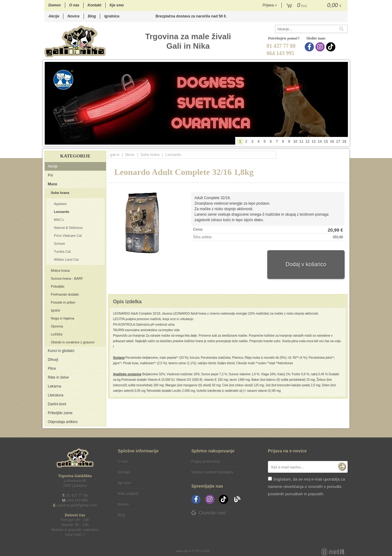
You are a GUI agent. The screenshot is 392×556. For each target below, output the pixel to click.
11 (301, 142)
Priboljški (58, 286)
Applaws (60, 204)
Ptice (52, 369)
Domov (55, 5)
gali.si (115, 155)
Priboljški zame (60, 413)
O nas (74, 5)
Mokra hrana (60, 270)
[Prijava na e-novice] (342, 467)
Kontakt (94, 5)
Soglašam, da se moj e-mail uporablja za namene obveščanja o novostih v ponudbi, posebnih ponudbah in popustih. (306, 487)
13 (313, 142)
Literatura (56, 395)
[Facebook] (310, 47)
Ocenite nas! (209, 513)
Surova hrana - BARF (67, 278)
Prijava (270, 5)
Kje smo (117, 5)
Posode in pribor (63, 302)
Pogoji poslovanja (206, 462)
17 (338, 142)
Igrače (56, 310)
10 (295, 142)
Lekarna (54, 386)
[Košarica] (315, 6)
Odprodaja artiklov (63, 422)
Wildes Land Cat (66, 259)
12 (307, 142)
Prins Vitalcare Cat (68, 236)
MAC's (59, 220)
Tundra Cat (62, 252)
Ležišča (57, 334)
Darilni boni (57, 404)
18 (344, 142)
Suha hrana (60, 193)
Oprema (57, 326)
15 (326, 142)
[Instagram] (321, 47)
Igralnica (112, 16)
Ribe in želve (58, 377)
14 (320, 142)
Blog (92, 16)
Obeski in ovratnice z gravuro (73, 342)
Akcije (54, 16)
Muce (53, 184)
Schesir (60, 244)
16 (332, 142)
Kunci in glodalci (61, 351)
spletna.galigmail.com (77, 505)
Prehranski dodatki (65, 294)
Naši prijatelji (128, 494)
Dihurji (53, 360)
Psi (50, 175)
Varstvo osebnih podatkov (212, 472)
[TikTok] (332, 47)
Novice (73, 16)
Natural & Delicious (68, 228)
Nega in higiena (62, 318)
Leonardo (62, 212)
